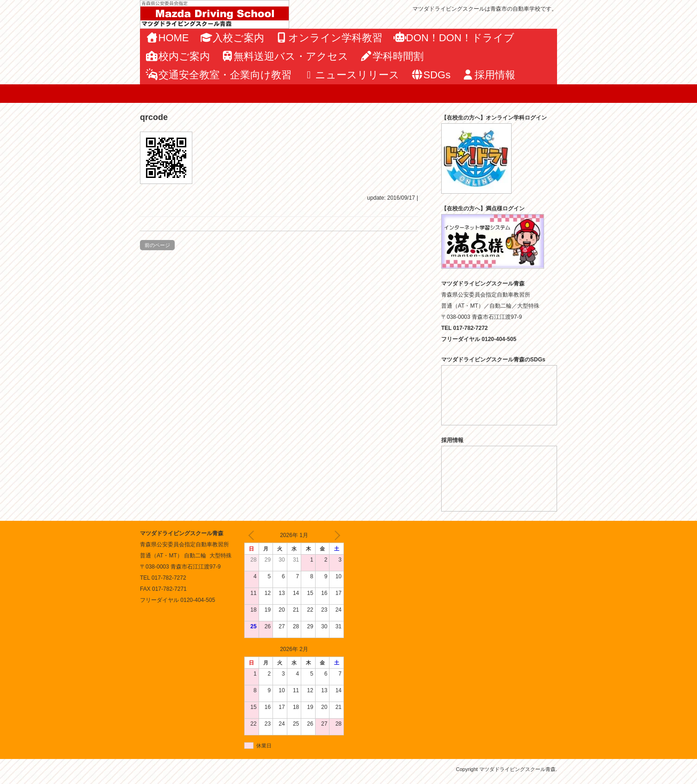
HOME (167, 38)
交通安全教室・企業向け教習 (219, 75)
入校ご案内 (232, 38)
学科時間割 (392, 56)
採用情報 (488, 75)
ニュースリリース (351, 75)
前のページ (157, 245)
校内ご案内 (178, 56)
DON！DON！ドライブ (454, 38)
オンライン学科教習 (329, 38)
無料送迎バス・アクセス (285, 56)
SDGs (431, 75)
